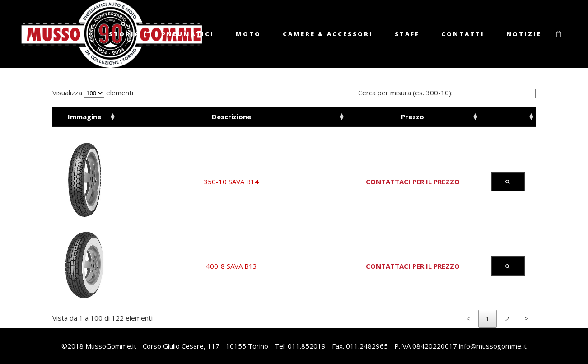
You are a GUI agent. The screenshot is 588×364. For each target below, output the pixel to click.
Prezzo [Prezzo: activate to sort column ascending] (413, 117)
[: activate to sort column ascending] (508, 117)
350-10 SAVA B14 (231, 182)
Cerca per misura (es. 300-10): (447, 93)
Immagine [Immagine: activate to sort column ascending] (84, 117)
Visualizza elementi (93, 93)
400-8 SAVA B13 (231, 266)
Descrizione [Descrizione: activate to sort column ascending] (231, 117)
